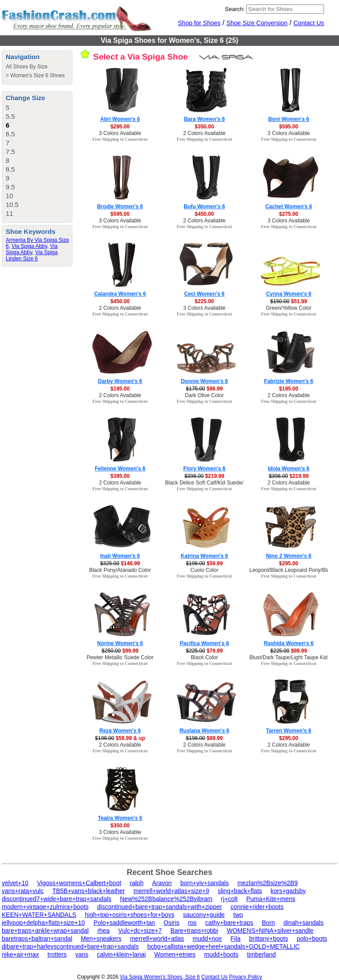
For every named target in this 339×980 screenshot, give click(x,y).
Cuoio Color (204, 570)
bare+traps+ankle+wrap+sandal (45, 931)
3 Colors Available (120, 133)
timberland (261, 954)
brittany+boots (268, 939)
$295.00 (120, 127)
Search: (235, 9)
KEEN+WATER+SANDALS (39, 915)
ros (192, 923)
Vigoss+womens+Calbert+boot (79, 883)
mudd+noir (207, 939)
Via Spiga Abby (29, 246)
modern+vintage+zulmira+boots (45, 907)
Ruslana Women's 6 (205, 731)
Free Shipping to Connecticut (120, 139)
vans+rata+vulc (23, 891)
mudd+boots (221, 954)
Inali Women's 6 (120, 556)
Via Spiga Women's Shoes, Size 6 (160, 977)
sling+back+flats (240, 891)
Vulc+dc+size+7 (140, 931)
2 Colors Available (204, 133)
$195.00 (120, 389)
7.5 (10, 152)
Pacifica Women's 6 (204, 643)
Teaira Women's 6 (120, 818)
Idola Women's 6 (289, 469)
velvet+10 (15, 883)
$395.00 (120, 476)
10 (9, 196)
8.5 (10, 169)
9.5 (10, 187)
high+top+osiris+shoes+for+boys (130, 915)
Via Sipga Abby (32, 249)
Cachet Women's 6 (289, 207)
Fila (235, 939)
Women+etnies (175, 954)
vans (82, 954)
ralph (137, 883)
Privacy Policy (246, 977)
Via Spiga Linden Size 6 (32, 255)
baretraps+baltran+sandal (37, 939)
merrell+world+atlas (157, 939)
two (238, 915)
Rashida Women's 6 (289, 643)
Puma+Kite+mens (271, 899)
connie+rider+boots (257, 907)
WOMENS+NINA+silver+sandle (270, 931)
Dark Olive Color (204, 395)
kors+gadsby (288, 891)
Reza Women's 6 (120, 731)
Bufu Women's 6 (204, 207)
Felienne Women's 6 (120, 469)
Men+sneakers (101, 939)
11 (9, 213)
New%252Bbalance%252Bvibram (166, 899)
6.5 (10, 134)
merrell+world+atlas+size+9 (171, 891)
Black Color (204, 657)
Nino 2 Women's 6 (289, 556)
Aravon (162, 883)
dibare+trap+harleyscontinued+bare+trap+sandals (70, 946)
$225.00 (204, 301)
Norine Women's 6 (120, 643)
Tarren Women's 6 (289, 731)
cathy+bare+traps (229, 923)
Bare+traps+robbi (194, 931)
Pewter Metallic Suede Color (120, 657)
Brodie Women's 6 (120, 207)
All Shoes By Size (27, 67)
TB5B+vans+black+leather (89, 891)
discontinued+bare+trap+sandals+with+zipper (160, 907)
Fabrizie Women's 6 (288, 381)
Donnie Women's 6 (205, 381)
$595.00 (288, 127)
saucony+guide (204, 915)
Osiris (172, 923)
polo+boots (312, 939)
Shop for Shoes (199, 23)
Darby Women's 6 (120, 381)
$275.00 (288, 214)
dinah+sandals (303, 923)
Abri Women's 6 (120, 119)
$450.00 (204, 214)
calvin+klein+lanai (122, 954)
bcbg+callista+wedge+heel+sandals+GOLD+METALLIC (224, 946)
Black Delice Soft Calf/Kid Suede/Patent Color (219, 483)
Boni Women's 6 (289, 119)
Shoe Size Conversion (257, 23)
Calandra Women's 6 (120, 294)
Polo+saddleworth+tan (124, 923)
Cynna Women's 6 (289, 294)
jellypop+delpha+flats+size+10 (43, 923)
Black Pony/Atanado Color (120, 570)
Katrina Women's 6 (204, 556)
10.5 (12, 205)
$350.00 (204, 127)
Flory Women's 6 (204, 469)
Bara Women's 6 (205, 119)
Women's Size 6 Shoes (37, 75)
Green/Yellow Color (289, 308)
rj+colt (230, 899)
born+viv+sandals (204, 883)
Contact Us (309, 23)
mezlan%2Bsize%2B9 (268, 883)
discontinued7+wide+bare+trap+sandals (56, 899)
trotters (57, 954)
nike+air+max (20, 954)
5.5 (10, 116)
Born (268, 923)
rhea (103, 931)
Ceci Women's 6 (204, 294)
